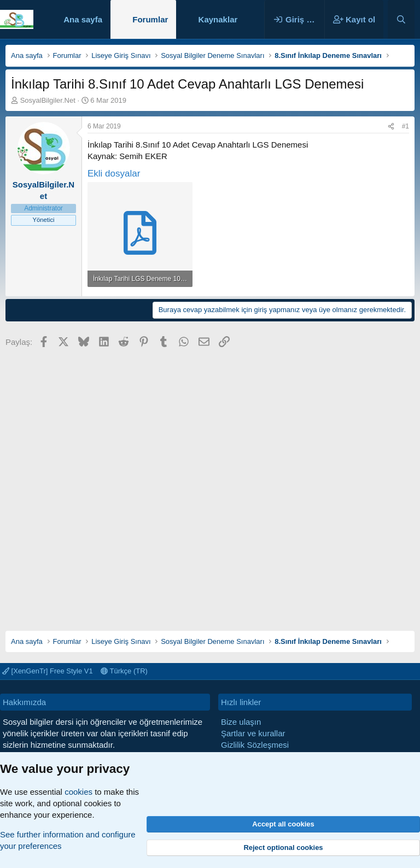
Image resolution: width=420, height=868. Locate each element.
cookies (78, 792)
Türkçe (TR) (124, 671)
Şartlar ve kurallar (253, 733)
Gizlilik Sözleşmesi (255, 745)
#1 (406, 126)
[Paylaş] (391, 127)
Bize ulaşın (241, 722)
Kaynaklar (218, 19)
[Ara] (401, 19)
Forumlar (150, 19)
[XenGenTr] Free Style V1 (48, 671)
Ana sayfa (83, 19)
